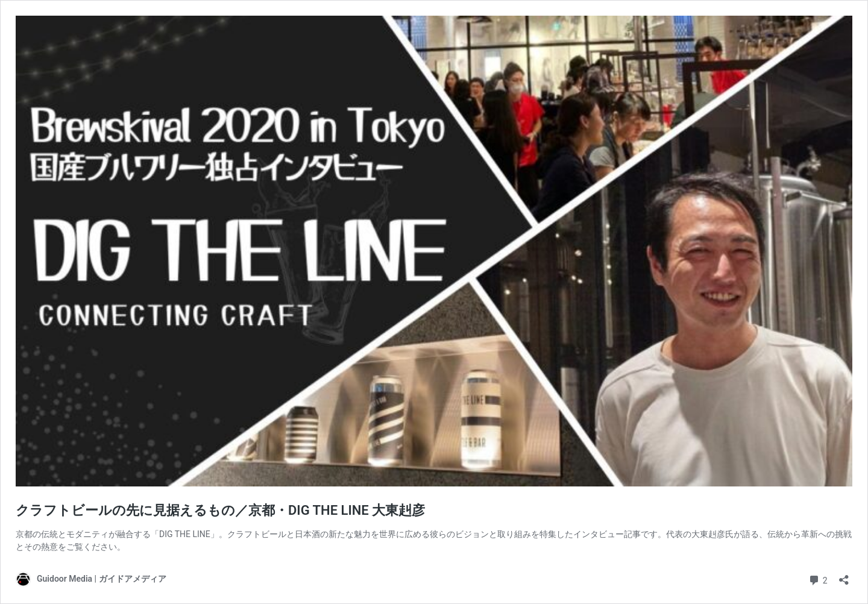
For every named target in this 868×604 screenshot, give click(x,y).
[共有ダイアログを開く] (844, 576)
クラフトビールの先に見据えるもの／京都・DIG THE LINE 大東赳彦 (220, 510)
